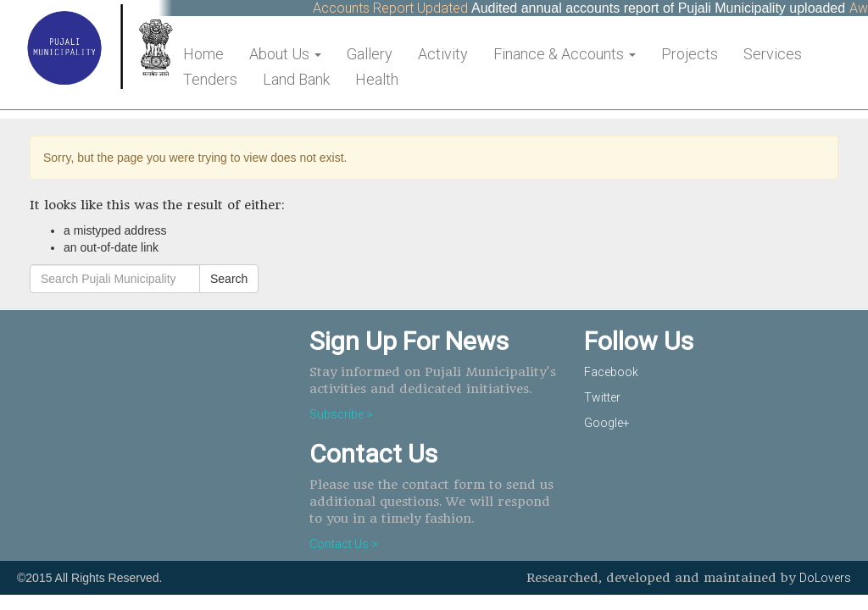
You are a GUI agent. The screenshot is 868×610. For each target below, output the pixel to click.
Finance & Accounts (565, 54)
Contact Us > (344, 544)
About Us (285, 54)
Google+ (607, 423)
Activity (443, 54)
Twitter (602, 397)
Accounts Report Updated (395, 8)
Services (773, 54)
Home (203, 54)
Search (229, 279)
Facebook (611, 372)
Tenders (210, 79)
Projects (690, 54)
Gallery (370, 54)
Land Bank (296, 79)
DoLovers (825, 578)
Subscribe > (341, 414)
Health (377, 79)
